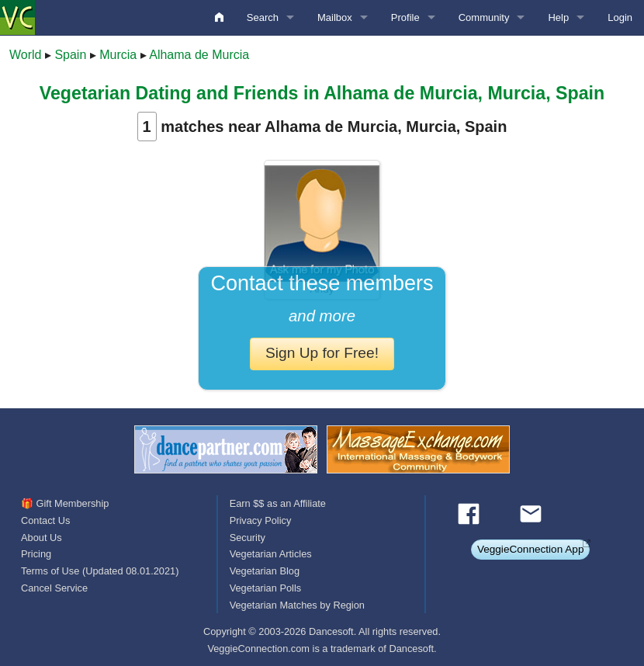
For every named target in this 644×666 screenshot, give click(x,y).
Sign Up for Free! (322, 353)
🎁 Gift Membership (65, 503)
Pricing (36, 554)
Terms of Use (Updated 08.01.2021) (100, 571)
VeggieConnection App (531, 549)
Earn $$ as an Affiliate (278, 503)
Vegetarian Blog (265, 571)
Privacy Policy (261, 520)
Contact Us (45, 520)
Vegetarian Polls (265, 588)
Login (620, 17)
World (26, 55)
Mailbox (335, 17)
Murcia (118, 55)
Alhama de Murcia (199, 55)
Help (558, 17)
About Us (42, 538)
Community (484, 17)
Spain (70, 55)
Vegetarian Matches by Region (297, 605)
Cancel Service (54, 588)
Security (248, 538)
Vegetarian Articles (271, 554)
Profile (405, 17)
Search (263, 17)
